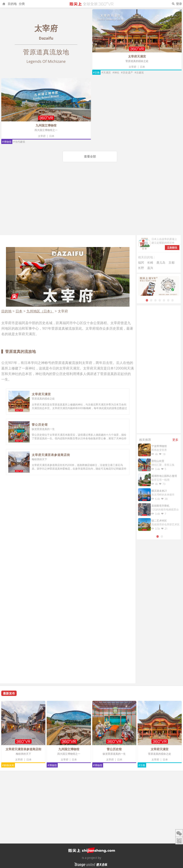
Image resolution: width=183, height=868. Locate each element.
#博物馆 (7, 142)
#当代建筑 (19, 142)
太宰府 (133, 67)
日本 (143, 67)
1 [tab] (147, 300)
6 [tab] (168, 300)
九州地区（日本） (40, 311)
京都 (171, 262)
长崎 (150, 262)
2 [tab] (151, 300)
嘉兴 (150, 268)
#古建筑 (139, 73)
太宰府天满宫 (137, 56)
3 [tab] (156, 300)
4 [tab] (160, 300)
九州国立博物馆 (46, 125)
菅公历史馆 (40, 425)
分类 (22, 4)
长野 (141, 268)
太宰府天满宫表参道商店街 (51, 455)
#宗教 (97, 73)
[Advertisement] (91, 203)
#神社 (116, 73)
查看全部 (90, 156)
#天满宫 (106, 73)
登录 (179, 4)
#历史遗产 (127, 73)
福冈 (141, 262)
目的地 (12, 4)
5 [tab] (164, 300)
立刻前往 (172, 248)
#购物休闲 (8, 765)
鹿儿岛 (161, 262)
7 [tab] (173, 300)
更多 (175, 440)
